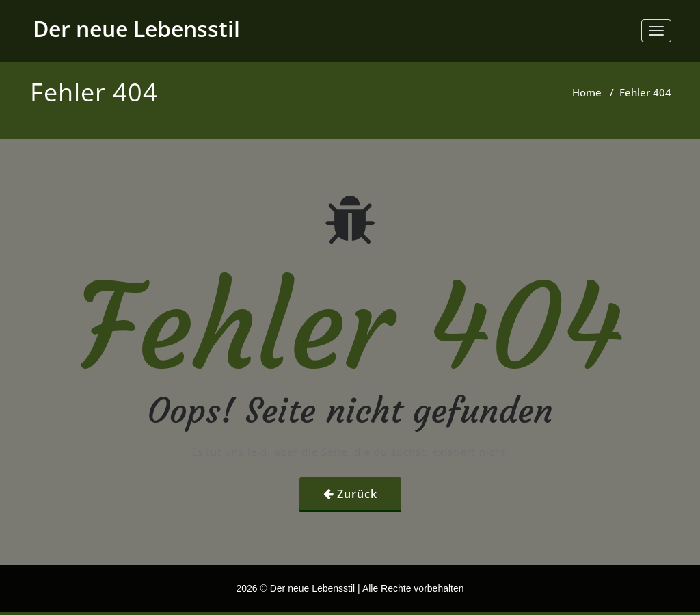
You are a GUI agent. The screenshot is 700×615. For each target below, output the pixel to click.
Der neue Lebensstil (136, 28)
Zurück (357, 494)
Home (587, 92)
